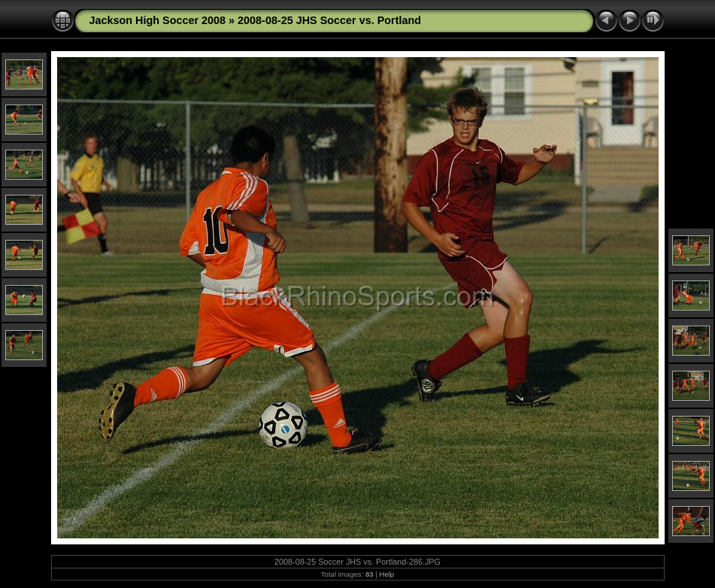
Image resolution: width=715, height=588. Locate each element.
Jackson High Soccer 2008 (158, 20)
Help (386, 574)
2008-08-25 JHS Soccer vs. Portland (329, 20)
